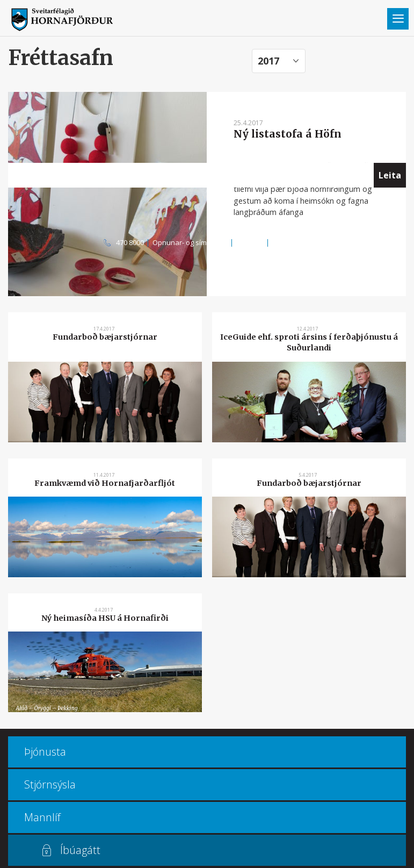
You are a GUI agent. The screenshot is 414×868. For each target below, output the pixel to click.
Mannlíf (42, 817)
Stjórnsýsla (50, 784)
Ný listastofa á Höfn (288, 134)
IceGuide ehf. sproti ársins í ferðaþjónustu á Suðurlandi (309, 342)
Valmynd (398, 19)
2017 (268, 61)
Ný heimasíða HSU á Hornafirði (105, 618)
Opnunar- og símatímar (190, 242)
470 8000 (130, 242)
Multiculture (291, 242)
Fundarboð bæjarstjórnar (105, 337)
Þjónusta (45, 752)
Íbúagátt (80, 850)
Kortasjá (250, 242)
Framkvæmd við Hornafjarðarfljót (105, 483)
